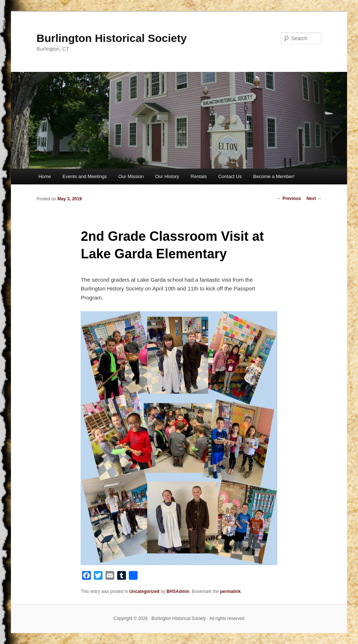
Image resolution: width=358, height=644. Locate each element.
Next (314, 198)
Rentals (199, 176)
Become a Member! (274, 176)
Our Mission (131, 176)
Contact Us (230, 176)
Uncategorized (144, 591)
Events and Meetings (84, 176)
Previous (289, 198)
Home (45, 176)
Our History (167, 176)
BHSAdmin (178, 591)
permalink (230, 591)
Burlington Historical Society (112, 38)
